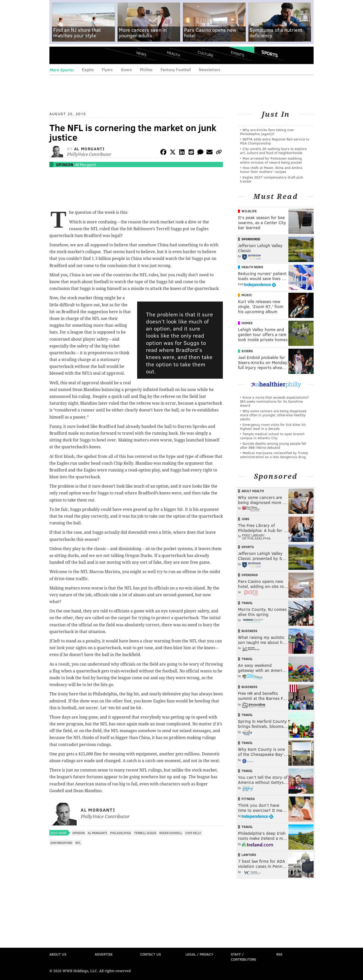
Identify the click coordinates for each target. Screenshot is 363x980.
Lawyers (249, 855)
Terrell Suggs (145, 833)
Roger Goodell (171, 833)
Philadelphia (121, 833)
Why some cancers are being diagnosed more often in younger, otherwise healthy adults (273, 415)
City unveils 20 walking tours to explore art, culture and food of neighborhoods (273, 151)
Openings (250, 575)
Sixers (126, 69)
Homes (247, 323)
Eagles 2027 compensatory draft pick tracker (271, 179)
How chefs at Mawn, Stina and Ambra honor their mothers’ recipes (271, 170)
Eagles (88, 69)
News (141, 54)
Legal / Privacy (199, 954)
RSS (279, 954)
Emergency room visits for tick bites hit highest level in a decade (273, 426)
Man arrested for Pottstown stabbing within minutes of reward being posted (271, 160)
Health (173, 54)
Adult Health (253, 491)
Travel (247, 603)
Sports (270, 54)
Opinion (65, 165)
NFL (78, 843)
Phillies (146, 69)
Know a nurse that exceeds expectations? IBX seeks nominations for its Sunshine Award (274, 401)
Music (247, 295)
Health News (252, 267)
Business (249, 631)
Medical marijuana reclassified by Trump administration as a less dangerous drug (274, 455)
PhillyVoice (84, 55)
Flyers (107, 69)
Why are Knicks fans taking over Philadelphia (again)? (267, 132)
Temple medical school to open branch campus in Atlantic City (272, 436)
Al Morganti (89, 149)
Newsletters (210, 69)
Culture (205, 54)
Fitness (248, 799)
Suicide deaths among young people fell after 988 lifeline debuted (273, 445)
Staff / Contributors (244, 957)
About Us (58, 954)
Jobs (245, 519)
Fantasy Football (176, 69)
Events (238, 54)
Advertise (104, 954)
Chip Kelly (193, 833)
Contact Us (150, 954)
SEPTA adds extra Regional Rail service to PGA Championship (275, 141)
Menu (57, 56)
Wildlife (249, 211)
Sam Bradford (61, 843)
